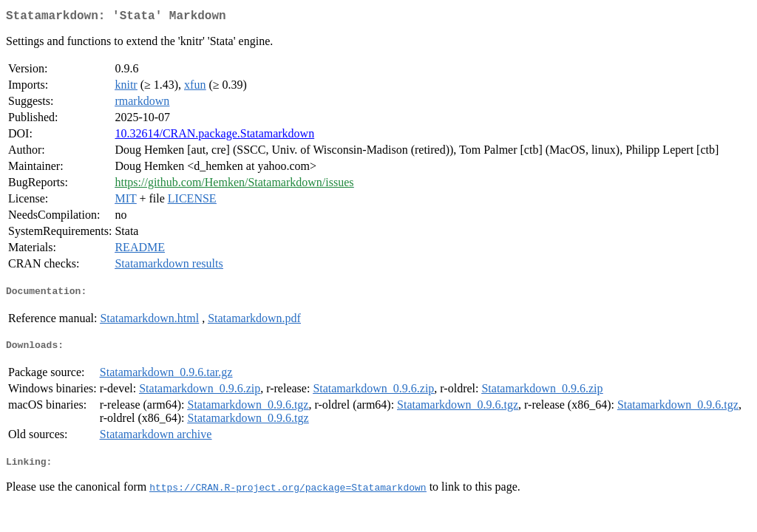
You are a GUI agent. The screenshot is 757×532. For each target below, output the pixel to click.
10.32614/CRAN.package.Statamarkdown (214, 136)
